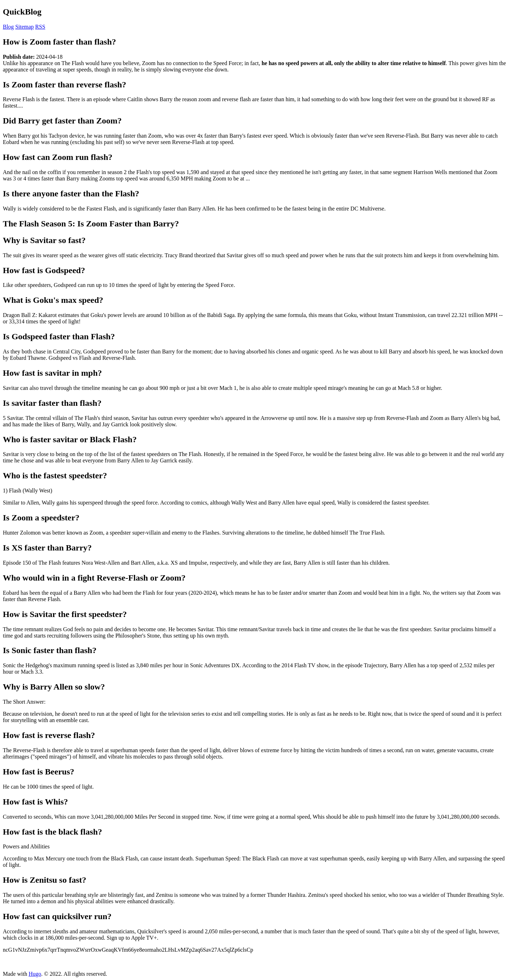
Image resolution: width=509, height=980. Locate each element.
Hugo (35, 974)
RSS (40, 27)
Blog (8, 27)
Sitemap (24, 27)
